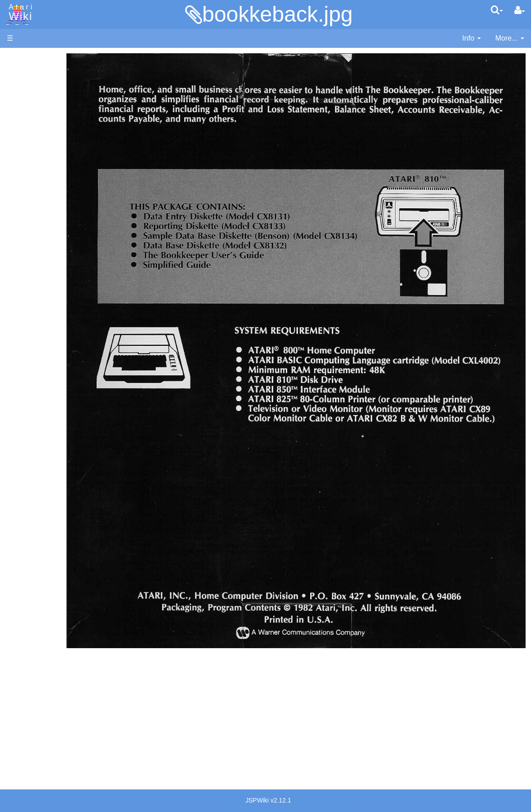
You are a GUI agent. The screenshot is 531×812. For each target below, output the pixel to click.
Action (35, 221)
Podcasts (22, 573)
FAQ (14, 180)
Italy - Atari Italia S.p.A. (61, 640)
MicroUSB (23, 150)
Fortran (37, 273)
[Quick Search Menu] (497, 10)
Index (16, 196)
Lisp (31, 293)
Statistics (21, 717)
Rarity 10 (21, 707)
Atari (19, 13)
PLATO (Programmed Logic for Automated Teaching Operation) (56, 547)
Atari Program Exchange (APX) (57, 496)
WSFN (35, 376)
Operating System (54, 411)
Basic (34, 242)
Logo (33, 304)
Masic (34, 314)
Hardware (22, 73)
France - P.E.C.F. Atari (60, 609)
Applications (26, 104)
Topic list (21, 134)
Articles (19, 58)
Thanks (19, 696)
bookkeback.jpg (278, 14)
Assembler (42, 231)
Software (21, 89)
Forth (33, 262)
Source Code (46, 422)
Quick (34, 355)
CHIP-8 (37, 386)
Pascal (36, 324)
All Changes (26, 165)
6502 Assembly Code (59, 432)
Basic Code (43, 443)
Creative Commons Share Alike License (45, 758)
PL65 (33, 345)
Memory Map (28, 119)
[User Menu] (520, 10)
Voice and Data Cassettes (48, 481)
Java (33, 283)
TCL (32, 365)
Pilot (32, 335)
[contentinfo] (472, 39)
